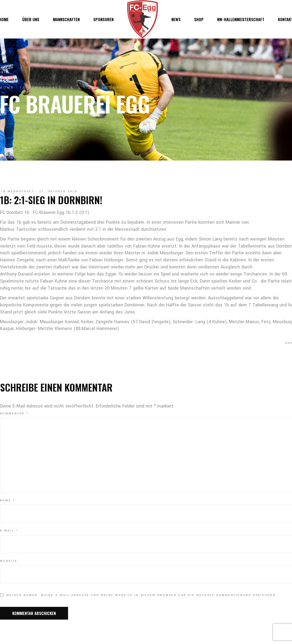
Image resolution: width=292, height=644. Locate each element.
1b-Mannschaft (41, 88)
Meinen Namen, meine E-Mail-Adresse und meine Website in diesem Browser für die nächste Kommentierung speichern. (142, 595)
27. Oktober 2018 (59, 191)
